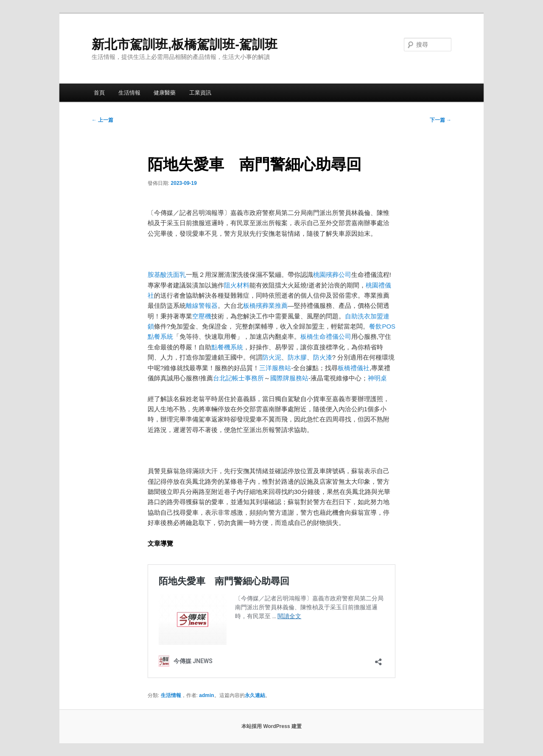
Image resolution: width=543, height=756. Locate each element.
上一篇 (102, 120)
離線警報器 (202, 305)
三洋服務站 (275, 368)
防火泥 (272, 357)
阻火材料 (237, 285)
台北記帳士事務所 (238, 378)
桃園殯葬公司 (332, 275)
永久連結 (255, 695)
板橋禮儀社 (354, 368)
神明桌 (377, 378)
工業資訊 (200, 93)
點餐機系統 (227, 347)
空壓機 (202, 316)
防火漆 (323, 357)
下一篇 (441, 120)
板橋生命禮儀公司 (326, 336)
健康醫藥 (165, 93)
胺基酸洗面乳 (167, 275)
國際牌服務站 (289, 378)
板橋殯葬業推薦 (265, 305)
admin (206, 695)
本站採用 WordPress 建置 (271, 726)
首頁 (99, 93)
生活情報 (129, 93)
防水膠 (297, 357)
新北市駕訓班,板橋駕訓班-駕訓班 (185, 44)
